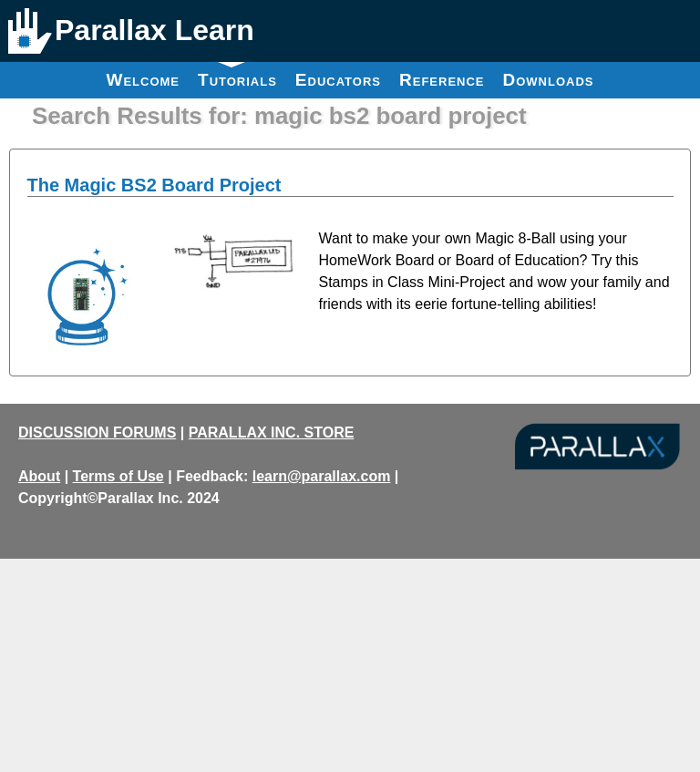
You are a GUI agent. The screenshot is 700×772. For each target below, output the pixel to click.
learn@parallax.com (322, 476)
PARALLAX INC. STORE (272, 432)
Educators (338, 80)
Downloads (549, 80)
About (39, 476)
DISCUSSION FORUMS (97, 432)
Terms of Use (118, 476)
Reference (442, 80)
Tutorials (237, 76)
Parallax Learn (154, 30)
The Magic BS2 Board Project (154, 185)
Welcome (143, 80)
